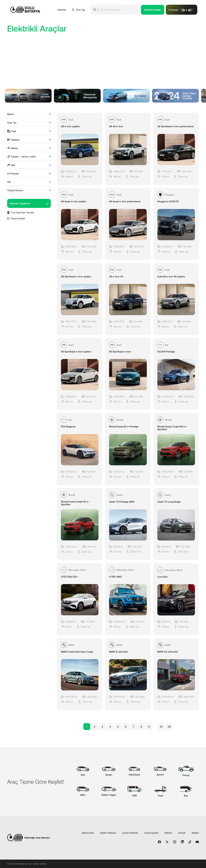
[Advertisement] (103, 65)
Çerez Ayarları (151, 833)
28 (169, 727)
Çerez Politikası (130, 833)
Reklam (168, 833)
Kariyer (182, 833)
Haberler (62, 10)
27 (161, 727)
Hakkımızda (88, 833)
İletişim (195, 833)
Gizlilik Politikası (108, 833)
